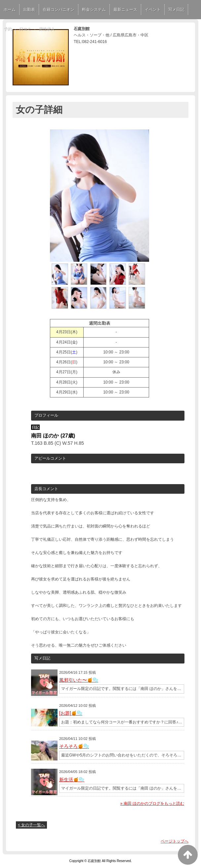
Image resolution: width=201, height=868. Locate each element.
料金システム (94, 10)
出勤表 (29, 10)
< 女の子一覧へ (31, 825)
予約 (8, 29)
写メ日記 (176, 10)
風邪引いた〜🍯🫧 (79, 680)
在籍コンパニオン (59, 10)
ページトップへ (175, 841)
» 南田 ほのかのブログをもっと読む (152, 803)
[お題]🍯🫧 (71, 713)
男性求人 (47, 29)
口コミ (25, 29)
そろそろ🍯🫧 (74, 746)
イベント (153, 10)
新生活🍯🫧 (72, 780)
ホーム (10, 10)
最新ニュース (125, 10)
